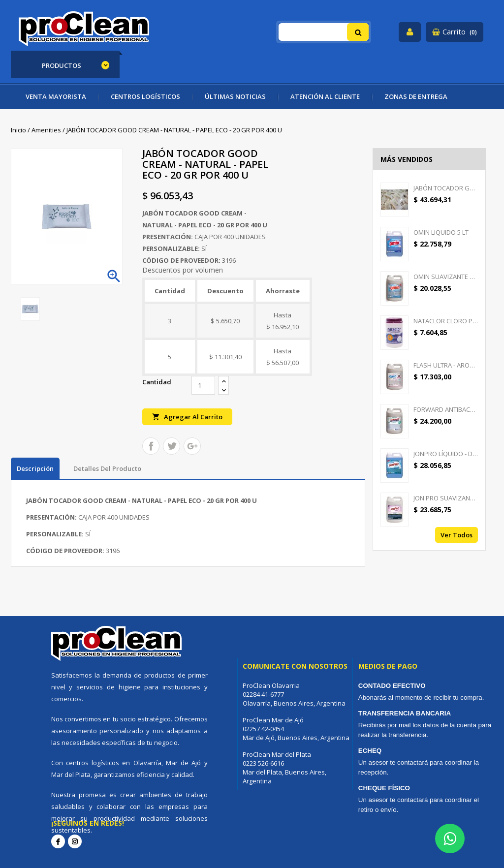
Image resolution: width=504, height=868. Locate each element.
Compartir (151, 446)
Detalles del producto (107, 468)
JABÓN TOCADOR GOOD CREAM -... (446, 188)
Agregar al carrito (187, 417)
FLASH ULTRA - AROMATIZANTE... (446, 365)
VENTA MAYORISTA (56, 96)
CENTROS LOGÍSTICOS (145, 96)
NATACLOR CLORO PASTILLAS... (446, 321)
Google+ (192, 446)
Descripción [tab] (35, 468)
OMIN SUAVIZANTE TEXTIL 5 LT (446, 277)
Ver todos (457, 535)
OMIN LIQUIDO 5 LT (441, 232)
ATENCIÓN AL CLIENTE (325, 96)
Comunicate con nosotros (295, 666)
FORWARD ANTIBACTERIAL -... (446, 409)
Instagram (75, 841)
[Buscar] (324, 32)
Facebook (58, 841)
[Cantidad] (203, 385)
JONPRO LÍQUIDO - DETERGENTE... (446, 454)
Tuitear (172, 446)
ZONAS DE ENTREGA (416, 96)
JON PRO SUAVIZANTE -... (446, 498)
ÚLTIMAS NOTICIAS (235, 96)
